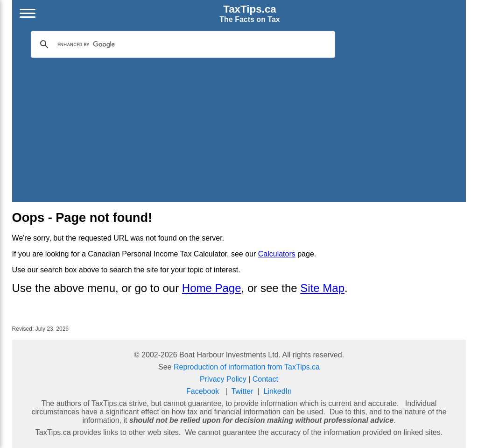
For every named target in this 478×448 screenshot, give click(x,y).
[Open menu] (28, 14)
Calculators (277, 254)
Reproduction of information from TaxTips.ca (247, 367)
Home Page (212, 288)
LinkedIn (278, 391)
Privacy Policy (223, 379)
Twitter (242, 391)
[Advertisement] (239, 128)
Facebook (203, 391)
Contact (265, 379)
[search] (182, 44)
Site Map (322, 288)
